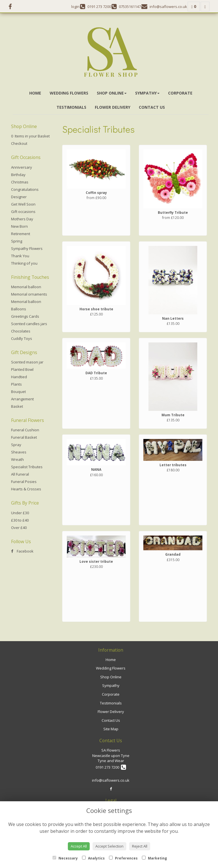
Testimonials (71, 107)
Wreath (17, 459)
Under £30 (20, 513)
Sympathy (147, 93)
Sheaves (19, 452)
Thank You (20, 256)
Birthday (18, 175)
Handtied (19, 377)
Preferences (123, 858)
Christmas (20, 182)
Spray (16, 445)
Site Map (111, 729)
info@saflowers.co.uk (111, 780)
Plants (16, 384)
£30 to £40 (20, 520)
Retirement (21, 234)
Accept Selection (109, 846)
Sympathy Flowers (27, 248)
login (75, 7)
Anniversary (22, 167)
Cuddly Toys (22, 338)
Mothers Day (22, 219)
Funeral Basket (24, 437)
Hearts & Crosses (26, 489)
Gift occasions (23, 212)
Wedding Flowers (69, 93)
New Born (19, 226)
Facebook (22, 551)
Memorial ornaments (29, 294)
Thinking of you (24, 263)
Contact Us (152, 107)
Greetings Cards (25, 316)
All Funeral (20, 474)
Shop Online (112, 93)
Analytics (93, 858)
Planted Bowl (22, 369)
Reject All (140, 846)
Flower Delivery (113, 107)
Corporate (180, 93)
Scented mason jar (27, 362)
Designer (19, 197)
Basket (17, 406)
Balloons (19, 309)
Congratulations (25, 189)
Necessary (65, 858)
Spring (17, 241)
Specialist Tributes (27, 467)
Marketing (154, 858)
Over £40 (19, 528)
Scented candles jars (29, 324)
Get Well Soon (23, 204)
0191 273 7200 (111, 767)
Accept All (79, 846)
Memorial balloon (26, 287)
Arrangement (22, 399)
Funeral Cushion (25, 430)
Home (35, 93)
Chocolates (21, 331)
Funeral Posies (24, 482)
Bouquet (18, 392)
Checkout (19, 143)
